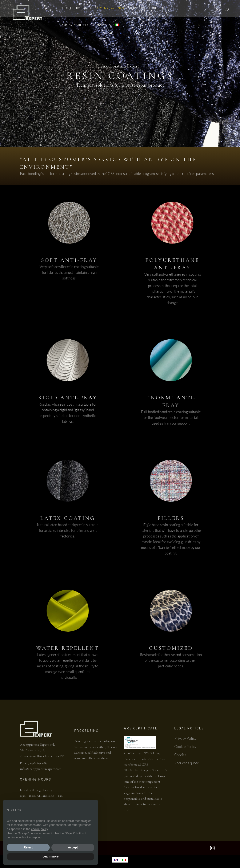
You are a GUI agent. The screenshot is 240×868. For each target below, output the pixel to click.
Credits (180, 755)
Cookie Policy (185, 747)
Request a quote (187, 763)
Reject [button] (28, 847)
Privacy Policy (185, 738)
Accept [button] (73, 847)
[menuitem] (116, 860)
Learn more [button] (51, 856)
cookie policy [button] (39, 829)
